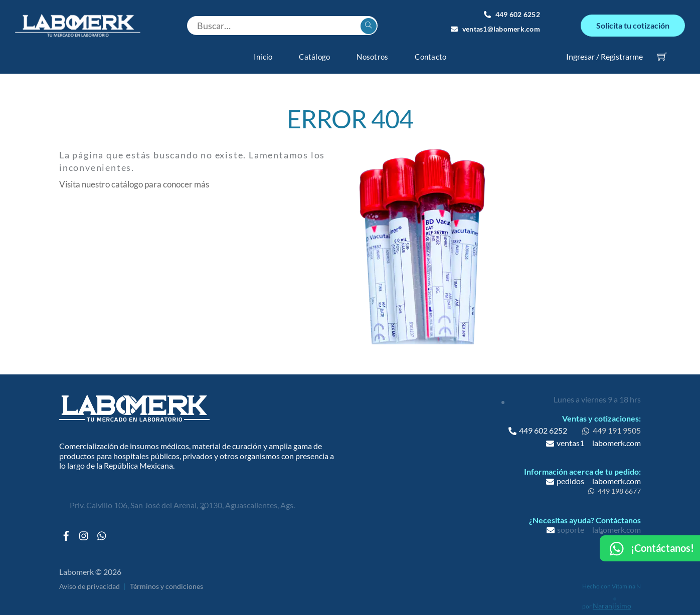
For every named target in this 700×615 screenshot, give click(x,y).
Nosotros (372, 51)
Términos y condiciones (166, 581)
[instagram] (84, 528)
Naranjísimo (612, 600)
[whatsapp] (102, 528)
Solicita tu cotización (633, 22)
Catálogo (314, 51)
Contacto (430, 51)
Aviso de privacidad (90, 581)
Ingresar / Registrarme (604, 50)
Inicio (263, 51)
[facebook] (66, 528)
